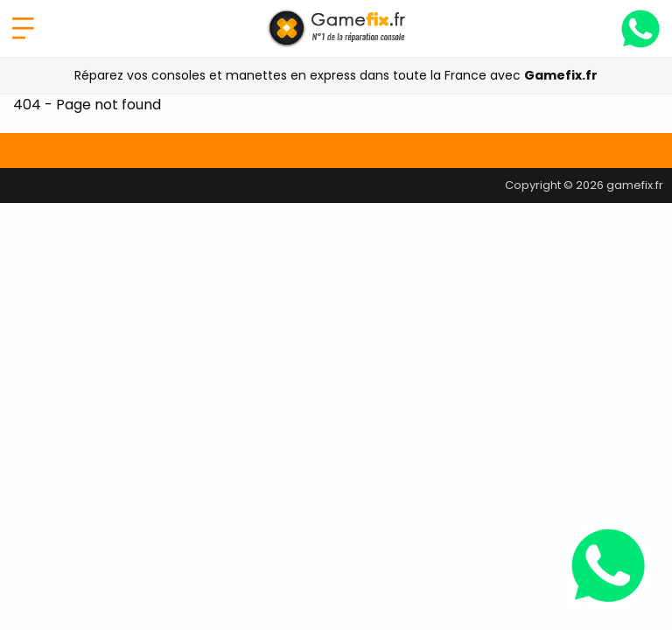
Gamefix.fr (561, 75)
